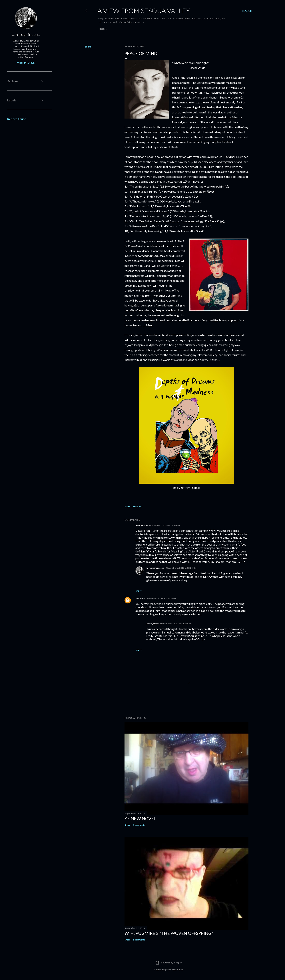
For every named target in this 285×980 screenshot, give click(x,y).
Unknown (140, 598)
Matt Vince (177, 970)
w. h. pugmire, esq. (155, 568)
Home (103, 29)
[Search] (247, 11)
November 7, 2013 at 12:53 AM (164, 525)
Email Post (138, 506)
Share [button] (88, 47)
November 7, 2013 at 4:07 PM (161, 598)
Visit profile (26, 63)
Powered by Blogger (168, 963)
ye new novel (140, 818)
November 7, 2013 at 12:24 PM (181, 568)
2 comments (139, 825)
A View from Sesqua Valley (144, 11)
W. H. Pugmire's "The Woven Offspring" (169, 933)
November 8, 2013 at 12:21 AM (175, 624)
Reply (139, 591)
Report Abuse (17, 119)
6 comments (139, 940)
